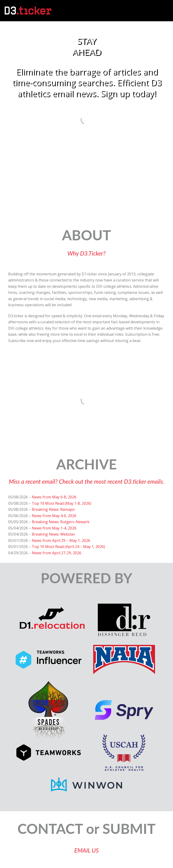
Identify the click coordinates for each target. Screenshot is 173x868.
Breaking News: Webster (53, 534)
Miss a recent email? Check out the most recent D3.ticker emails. (87, 481)
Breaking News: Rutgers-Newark (61, 522)
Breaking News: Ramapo (53, 509)
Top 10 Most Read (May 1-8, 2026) (62, 503)
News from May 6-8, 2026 (54, 497)
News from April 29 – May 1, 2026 (61, 540)
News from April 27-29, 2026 (56, 553)
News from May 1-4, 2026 (54, 528)
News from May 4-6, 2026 (54, 516)
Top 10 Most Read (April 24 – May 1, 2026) (68, 547)
